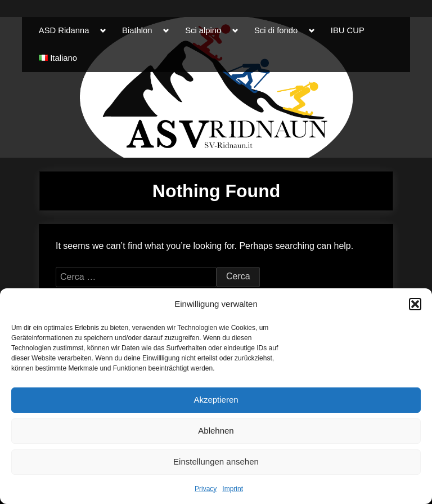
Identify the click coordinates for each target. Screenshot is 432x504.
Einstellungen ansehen (216, 461)
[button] (415, 304)
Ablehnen (216, 431)
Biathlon (137, 30)
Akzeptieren (216, 400)
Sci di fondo (276, 30)
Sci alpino (203, 30)
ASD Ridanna (64, 30)
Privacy (206, 489)
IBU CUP (348, 30)
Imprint (233, 489)
